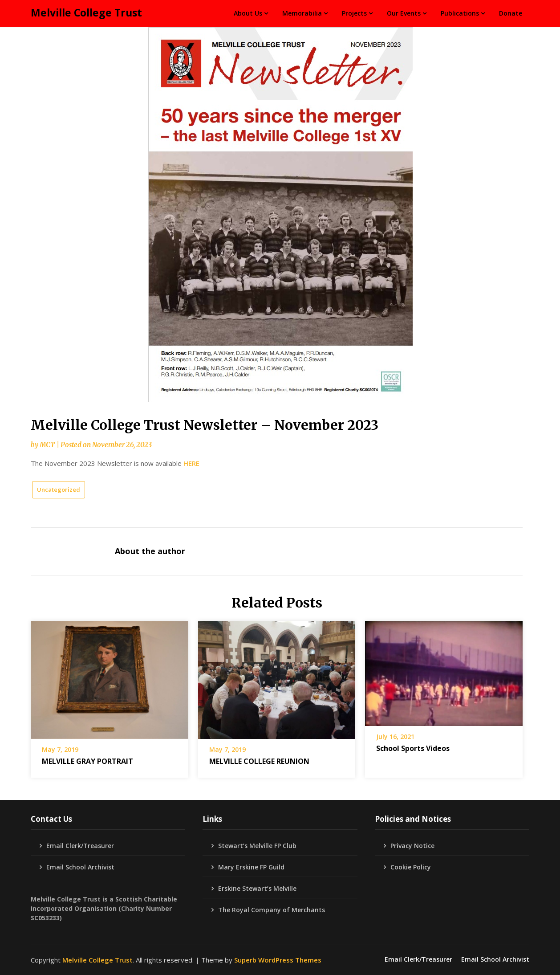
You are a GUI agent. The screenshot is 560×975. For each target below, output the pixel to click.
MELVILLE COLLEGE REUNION (259, 761)
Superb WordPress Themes (278, 960)
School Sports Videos (413, 748)
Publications (460, 13)
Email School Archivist (80, 867)
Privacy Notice (412, 846)
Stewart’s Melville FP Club (257, 846)
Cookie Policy (411, 867)
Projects (354, 13)
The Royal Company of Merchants (272, 910)
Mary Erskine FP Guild (251, 867)
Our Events (404, 13)
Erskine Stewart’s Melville (257, 888)
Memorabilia (302, 13)
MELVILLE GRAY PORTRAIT (87, 761)
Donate (511, 13)
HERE (191, 463)
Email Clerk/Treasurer (80, 846)
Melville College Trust (86, 12)
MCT (47, 445)
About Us (248, 13)
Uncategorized (59, 490)
